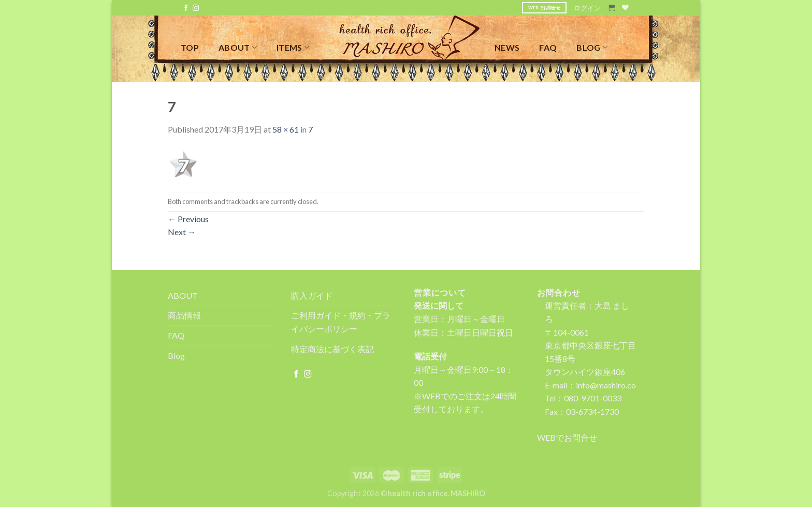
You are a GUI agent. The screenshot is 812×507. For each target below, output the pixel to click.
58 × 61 (286, 129)
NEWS (507, 47)
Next (182, 232)
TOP (190, 47)
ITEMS (293, 47)
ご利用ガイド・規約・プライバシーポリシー (341, 322)
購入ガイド (312, 295)
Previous (188, 219)
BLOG (592, 47)
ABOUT (238, 47)
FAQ (548, 47)
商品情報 (184, 315)
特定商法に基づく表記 (332, 349)
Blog (176, 356)
